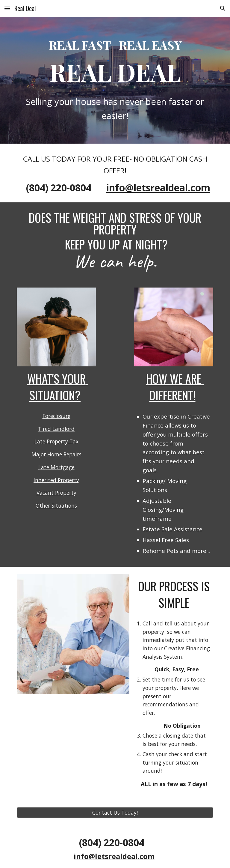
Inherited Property (56, 480)
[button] (7, 8)
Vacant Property (56, 493)
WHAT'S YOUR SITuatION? (58, 387)
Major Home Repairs (56, 454)
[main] (115, 62)
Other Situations (56, 506)
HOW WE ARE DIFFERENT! (175, 387)
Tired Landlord (56, 429)
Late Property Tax (56, 441)
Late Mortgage (56, 467)
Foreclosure (56, 416)
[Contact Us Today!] (115, 813)
